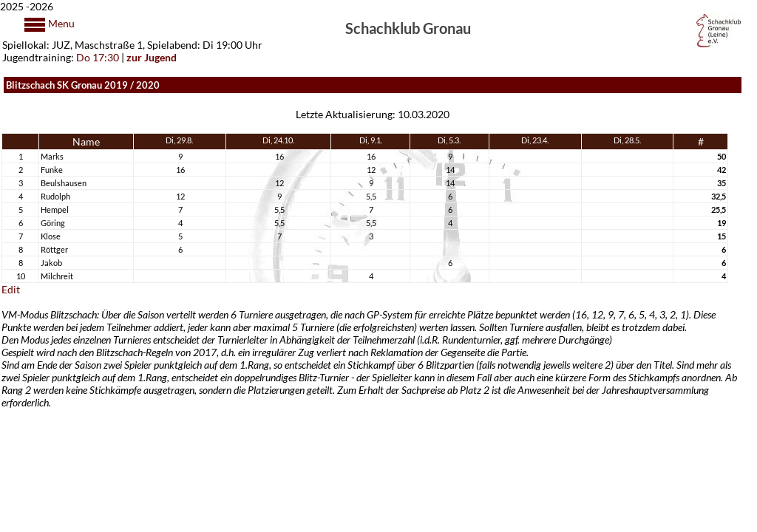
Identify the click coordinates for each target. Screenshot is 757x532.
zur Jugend (152, 57)
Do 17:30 (98, 57)
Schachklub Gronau (408, 27)
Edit (11, 289)
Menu (60, 23)
